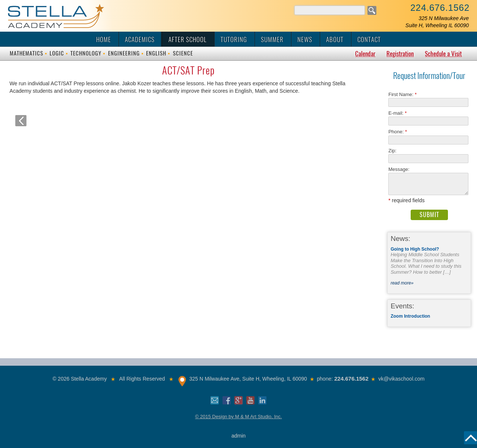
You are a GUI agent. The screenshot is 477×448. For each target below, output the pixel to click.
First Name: (402, 94)
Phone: (398, 132)
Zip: (394, 151)
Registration (400, 54)
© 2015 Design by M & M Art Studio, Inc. (239, 417)
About (335, 39)
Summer (272, 39)
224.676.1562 (440, 8)
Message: (399, 169)
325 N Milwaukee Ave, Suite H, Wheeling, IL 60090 (248, 379)
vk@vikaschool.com (401, 379)
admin (238, 436)
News (305, 39)
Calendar (365, 54)
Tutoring (234, 39)
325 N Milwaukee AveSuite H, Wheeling (437, 22)
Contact (369, 39)
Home (104, 39)
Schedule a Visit (443, 54)
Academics (140, 39)
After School (188, 39)
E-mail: (397, 113)
